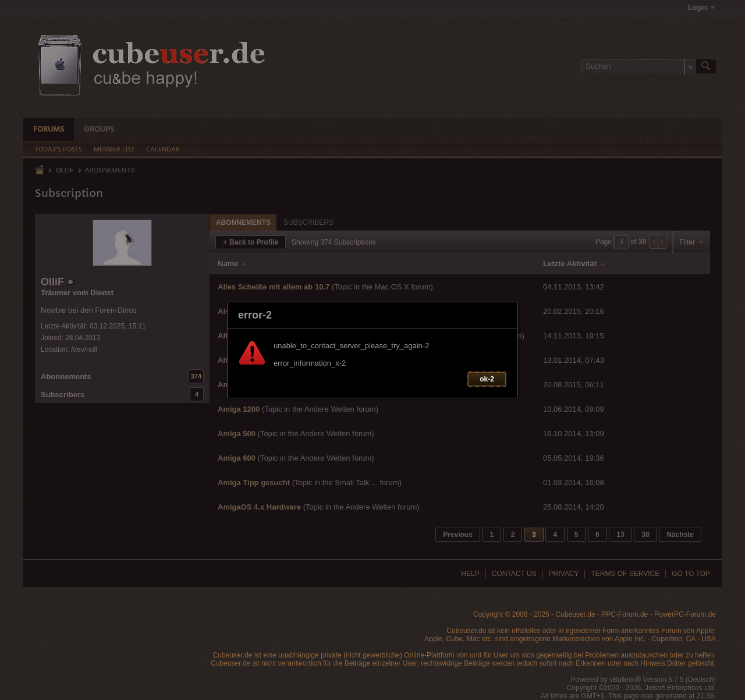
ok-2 (487, 379)
